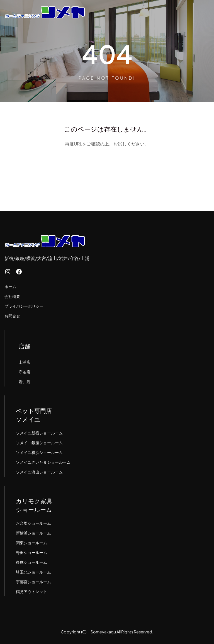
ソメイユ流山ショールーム (39, 472)
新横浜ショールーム (33, 533)
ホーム (10, 286)
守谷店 (25, 372)
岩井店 (25, 381)
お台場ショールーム (33, 523)
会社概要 (12, 296)
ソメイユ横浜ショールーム (39, 452)
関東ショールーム (31, 543)
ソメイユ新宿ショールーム (39, 433)
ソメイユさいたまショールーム (43, 462)
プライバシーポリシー (24, 306)
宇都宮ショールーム (33, 582)
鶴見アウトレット (31, 591)
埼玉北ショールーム (33, 572)
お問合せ (12, 316)
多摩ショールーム (31, 562)
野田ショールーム (31, 552)
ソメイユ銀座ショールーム (39, 443)
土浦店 (25, 362)
